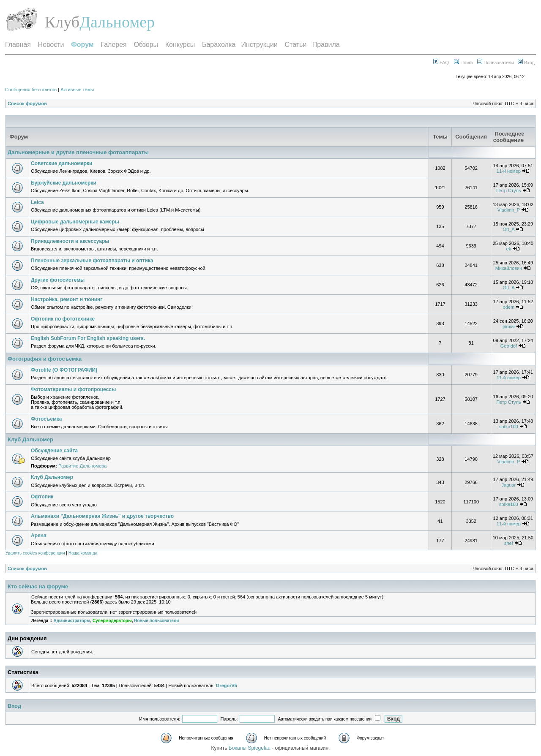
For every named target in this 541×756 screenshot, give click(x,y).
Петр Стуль (508, 190)
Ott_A (509, 229)
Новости (51, 45)
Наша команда (83, 553)
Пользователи (496, 63)
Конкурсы (180, 45)
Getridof (509, 346)
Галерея (113, 45)
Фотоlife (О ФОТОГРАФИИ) (64, 370)
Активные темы (77, 90)
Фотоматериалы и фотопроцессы (73, 389)
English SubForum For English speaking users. (88, 338)
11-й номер (509, 171)
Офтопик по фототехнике (63, 319)
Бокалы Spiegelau (250, 748)
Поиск (464, 63)
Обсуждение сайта (54, 451)
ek (509, 249)
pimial (509, 326)
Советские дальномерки (62, 163)
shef (509, 543)
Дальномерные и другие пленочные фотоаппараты (78, 152)
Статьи (296, 45)
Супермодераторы (112, 621)
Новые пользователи (156, 621)
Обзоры (146, 45)
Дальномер (117, 22)
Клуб (62, 22)
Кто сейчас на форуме (38, 586)
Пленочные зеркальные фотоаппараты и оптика (92, 261)
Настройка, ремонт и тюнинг (67, 299)
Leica (37, 202)
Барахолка (219, 45)
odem (509, 307)
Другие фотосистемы (58, 280)
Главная (18, 45)
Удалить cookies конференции (35, 553)
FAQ (441, 63)
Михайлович (509, 268)
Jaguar (509, 485)
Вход (526, 63)
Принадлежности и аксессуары (70, 241)
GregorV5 (227, 685)
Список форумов (27, 103)
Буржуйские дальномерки (64, 183)
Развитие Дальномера (82, 466)
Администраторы (72, 621)
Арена (39, 536)
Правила (326, 45)
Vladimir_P (509, 210)
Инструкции (259, 45)
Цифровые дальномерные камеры (75, 222)
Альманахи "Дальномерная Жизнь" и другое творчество (102, 516)
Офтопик (42, 497)
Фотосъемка (46, 419)
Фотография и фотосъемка (45, 359)
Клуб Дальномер (30, 439)
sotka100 (509, 427)
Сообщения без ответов (31, 90)
